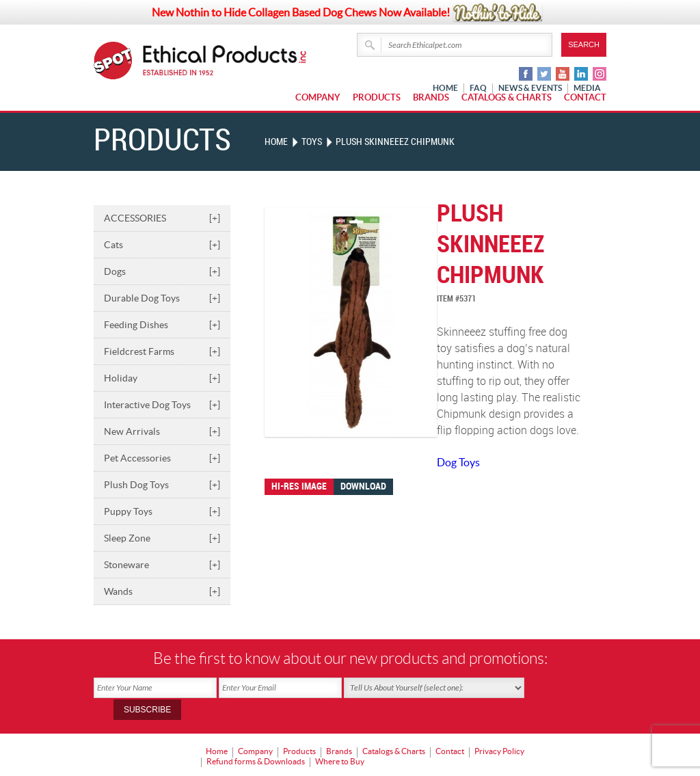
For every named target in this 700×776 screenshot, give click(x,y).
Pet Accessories (162, 458)
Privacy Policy (499, 729)
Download (363, 486)
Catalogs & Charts (507, 97)
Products (377, 97)
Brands (431, 97)
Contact (585, 97)
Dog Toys (458, 462)
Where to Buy (340, 739)
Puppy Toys (162, 511)
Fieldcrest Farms (162, 351)
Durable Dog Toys (162, 298)
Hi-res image (299, 486)
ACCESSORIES (162, 218)
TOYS (312, 142)
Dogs (162, 271)
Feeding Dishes (162, 325)
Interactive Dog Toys (162, 405)
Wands (162, 591)
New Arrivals (162, 431)
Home (276, 142)
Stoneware (162, 565)
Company (318, 97)
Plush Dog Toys (162, 485)
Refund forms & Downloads (256, 739)
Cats (162, 245)
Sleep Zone (162, 538)
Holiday (162, 378)
